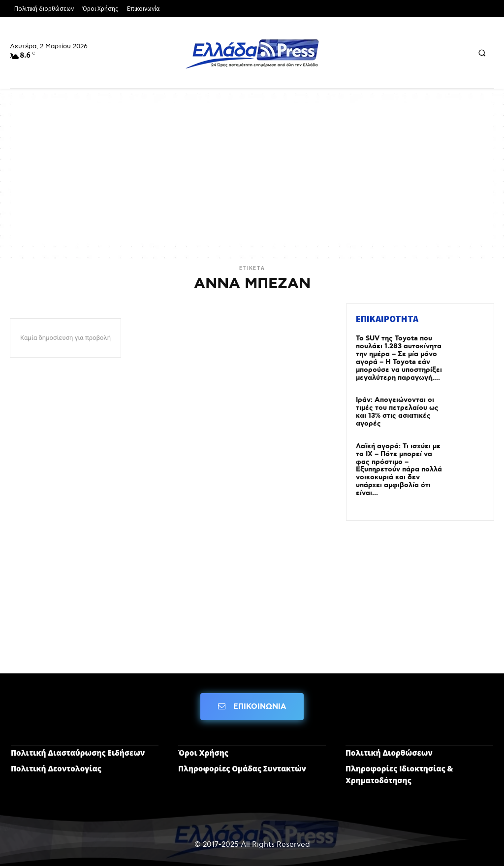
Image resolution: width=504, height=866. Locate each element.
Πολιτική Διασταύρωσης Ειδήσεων (78, 749)
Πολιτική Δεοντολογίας (56, 765)
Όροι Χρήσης (203, 749)
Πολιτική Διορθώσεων (389, 749)
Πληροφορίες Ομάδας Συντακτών (242, 765)
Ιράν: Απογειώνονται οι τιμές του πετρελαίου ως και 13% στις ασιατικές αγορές (397, 410)
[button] (482, 53)
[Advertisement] (252, 172)
